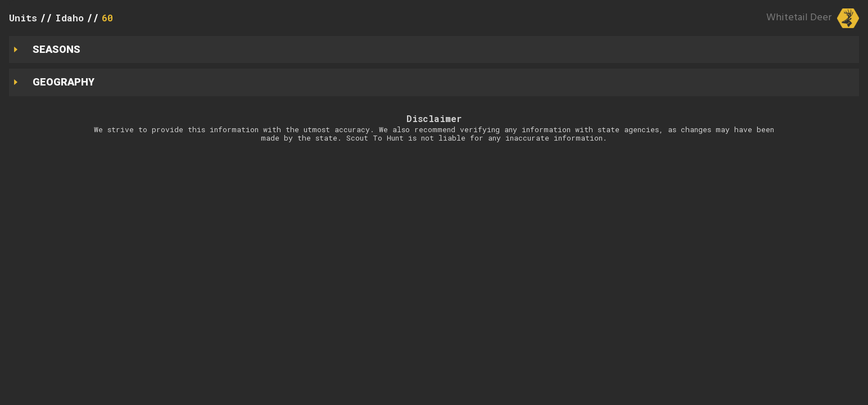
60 (107, 18)
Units (23, 18)
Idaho (69, 18)
